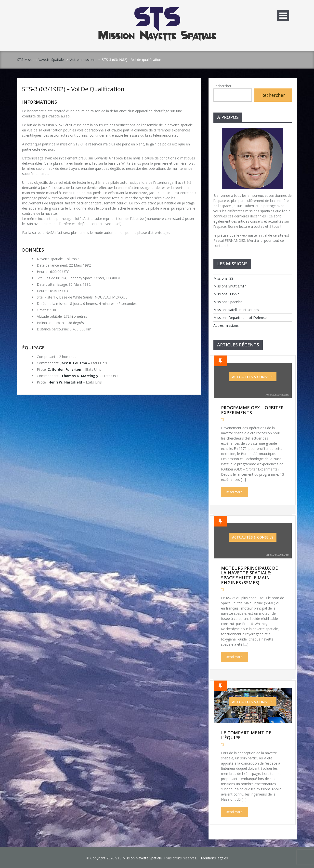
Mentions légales (214, 858)
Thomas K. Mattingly (80, 376)
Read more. (235, 492)
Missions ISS (223, 278)
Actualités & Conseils (253, 377)
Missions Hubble (226, 294)
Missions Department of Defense (240, 318)
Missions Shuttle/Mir (230, 286)
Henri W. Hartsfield (65, 382)
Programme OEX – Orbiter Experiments (252, 410)
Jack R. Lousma (74, 363)
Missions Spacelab (228, 302)
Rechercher (222, 86)
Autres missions (83, 60)
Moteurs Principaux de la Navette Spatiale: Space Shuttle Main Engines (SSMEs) (249, 575)
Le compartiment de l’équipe (246, 735)
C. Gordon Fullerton (64, 369)
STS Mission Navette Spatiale (40, 60)
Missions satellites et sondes (236, 310)
